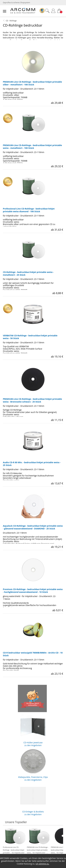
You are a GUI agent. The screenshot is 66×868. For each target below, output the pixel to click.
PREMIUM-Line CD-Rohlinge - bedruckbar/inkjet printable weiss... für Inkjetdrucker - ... (38, 842)
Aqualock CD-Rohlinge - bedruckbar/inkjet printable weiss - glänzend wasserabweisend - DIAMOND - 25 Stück (33, 527)
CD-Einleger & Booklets (33, 798)
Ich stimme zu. (42, 864)
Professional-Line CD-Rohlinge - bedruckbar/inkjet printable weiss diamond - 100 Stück (29, 210)
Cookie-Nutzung (24, 864)
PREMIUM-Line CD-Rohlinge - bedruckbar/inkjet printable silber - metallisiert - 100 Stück (32, 83)
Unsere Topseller (16, 822)
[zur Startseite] (23, 13)
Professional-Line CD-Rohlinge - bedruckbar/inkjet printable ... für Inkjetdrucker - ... (14, 844)
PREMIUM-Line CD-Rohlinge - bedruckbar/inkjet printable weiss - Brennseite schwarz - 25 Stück (32, 400)
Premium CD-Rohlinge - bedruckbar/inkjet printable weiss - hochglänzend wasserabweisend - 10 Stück (33, 591)
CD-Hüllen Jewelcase (33, 729)
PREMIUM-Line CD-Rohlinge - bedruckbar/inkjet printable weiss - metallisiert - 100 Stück (32, 147)
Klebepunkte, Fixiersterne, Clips (33, 764)
